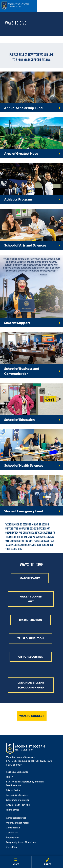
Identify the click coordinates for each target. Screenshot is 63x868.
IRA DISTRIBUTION (31, 620)
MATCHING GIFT (30, 578)
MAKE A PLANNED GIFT (31, 599)
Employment (13, 837)
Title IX (9, 777)
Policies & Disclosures (17, 772)
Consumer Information (18, 800)
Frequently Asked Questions (21, 842)
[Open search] (48, 6)
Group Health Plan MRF (18, 805)
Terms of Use (13, 810)
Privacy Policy (13, 790)
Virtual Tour (12, 847)
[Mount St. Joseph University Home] (15, 6)
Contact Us (12, 832)
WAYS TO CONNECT (32, 716)
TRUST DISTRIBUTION (31, 638)
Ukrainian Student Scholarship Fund (31, 685)
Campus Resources (16, 818)
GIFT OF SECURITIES (31, 657)
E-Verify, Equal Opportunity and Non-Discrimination (25, 783)
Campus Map (13, 827)
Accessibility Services (17, 795)
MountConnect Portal (17, 823)
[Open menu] (57, 6)
